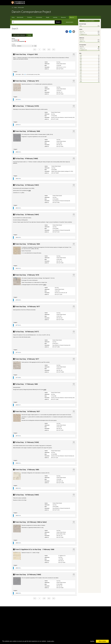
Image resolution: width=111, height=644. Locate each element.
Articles (29, 35)
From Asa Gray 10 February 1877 (28, 306)
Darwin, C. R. (82, 33)
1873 (81, 77)
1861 (81, 61)
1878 (81, 80)
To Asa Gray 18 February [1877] (27, 332)
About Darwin (21, 17)
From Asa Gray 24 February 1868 (28, 131)
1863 (81, 65)
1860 (81, 60)
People (46, 17)
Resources (60, 17)
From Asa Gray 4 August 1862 (27, 54)
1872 (81, 75)
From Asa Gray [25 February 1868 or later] (31, 522)
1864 (81, 66)
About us (68, 17)
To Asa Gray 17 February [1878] (27, 106)
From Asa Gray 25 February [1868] (28, 574)
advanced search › (70, 22)
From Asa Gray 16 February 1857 (28, 411)
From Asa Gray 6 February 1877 (27, 359)
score (25, 46)
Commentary (38, 17)
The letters (30, 17)
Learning (53, 17)
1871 (81, 74)
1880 (81, 82)
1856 (81, 55)
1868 (81, 69)
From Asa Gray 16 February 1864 (28, 244)
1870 (81, 72)
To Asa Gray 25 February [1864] (27, 214)
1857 (81, 57)
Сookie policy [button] (50, 641)
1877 (81, 78)
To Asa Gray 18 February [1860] (27, 495)
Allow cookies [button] (102, 641)
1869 (81, 71)
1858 (81, 58)
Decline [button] (92, 641)
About (16, 7)
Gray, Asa (82, 31)
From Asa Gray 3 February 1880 (27, 470)
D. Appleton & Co (83, 34)
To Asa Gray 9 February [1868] (27, 158)
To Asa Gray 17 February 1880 (26, 384)
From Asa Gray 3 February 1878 (27, 275)
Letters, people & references (19, 35)
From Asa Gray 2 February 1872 (27, 81)
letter (81, 26)
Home (12, 7)
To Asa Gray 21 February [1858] (27, 442)
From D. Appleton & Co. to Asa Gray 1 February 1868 (35, 549)
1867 (81, 68)
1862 (81, 63)
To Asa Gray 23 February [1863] (27, 185)
